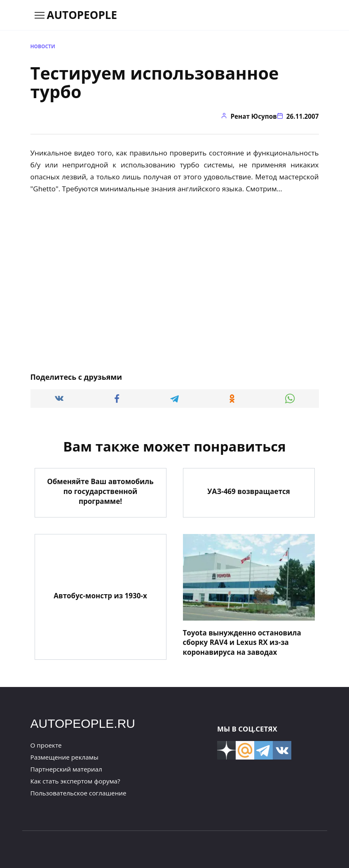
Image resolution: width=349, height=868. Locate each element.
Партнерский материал (66, 769)
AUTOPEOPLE (82, 15)
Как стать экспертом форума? (75, 781)
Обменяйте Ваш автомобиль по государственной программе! (100, 491)
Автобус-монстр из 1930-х (100, 596)
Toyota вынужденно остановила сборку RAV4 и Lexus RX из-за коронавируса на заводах (242, 642)
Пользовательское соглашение (78, 793)
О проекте (46, 745)
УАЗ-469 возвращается (249, 491)
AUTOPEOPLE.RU (83, 723)
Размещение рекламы (64, 757)
